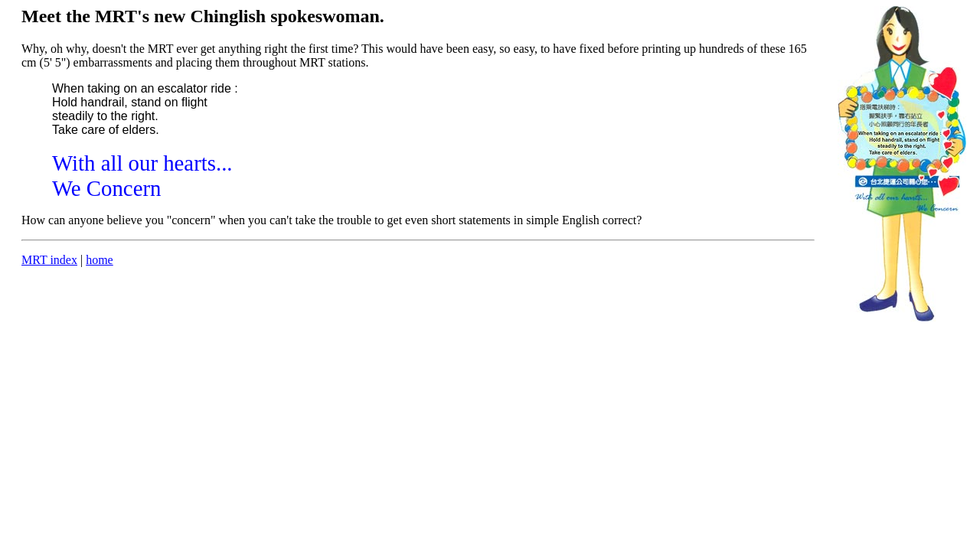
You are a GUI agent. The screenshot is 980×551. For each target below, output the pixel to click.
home (100, 260)
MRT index (49, 260)
